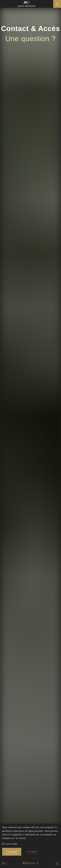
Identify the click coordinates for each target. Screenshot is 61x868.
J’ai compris (12, 852)
